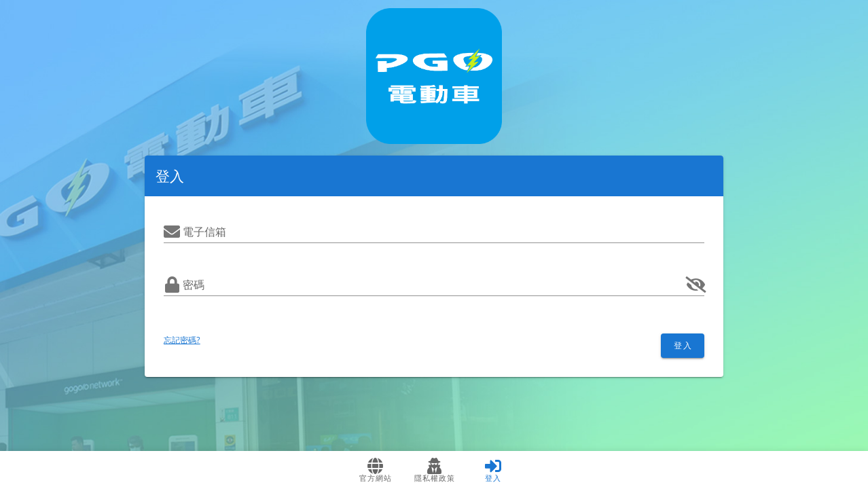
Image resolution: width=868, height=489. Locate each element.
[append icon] (696, 285)
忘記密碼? (182, 340)
